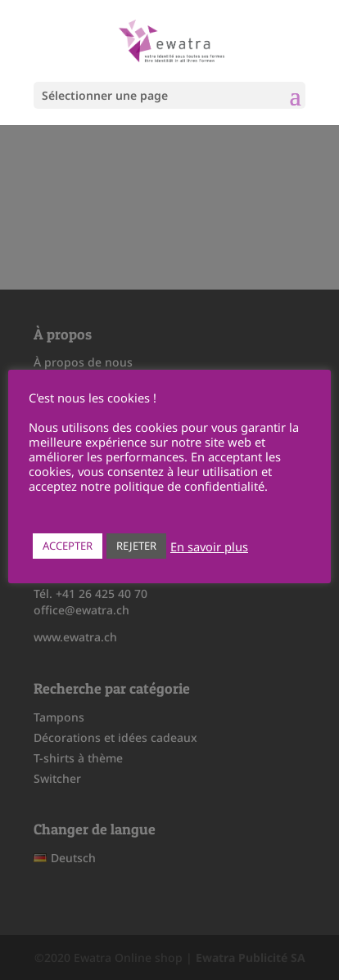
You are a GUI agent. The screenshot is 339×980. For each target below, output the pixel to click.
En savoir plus (209, 546)
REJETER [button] (136, 546)
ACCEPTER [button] (68, 546)
